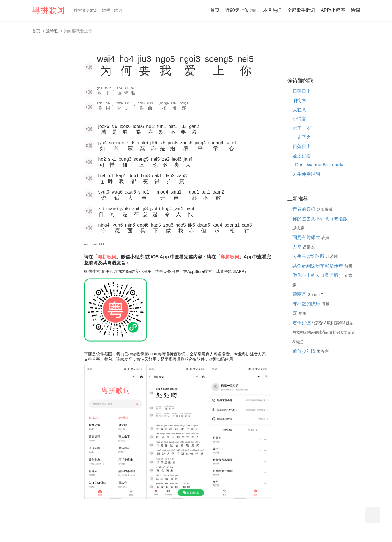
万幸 (298, 247)
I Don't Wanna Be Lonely (318, 165)
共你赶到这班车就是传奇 (318, 266)
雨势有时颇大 (307, 237)
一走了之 (302, 137)
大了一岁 (302, 128)
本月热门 (272, 10)
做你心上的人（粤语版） (318, 275)
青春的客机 (305, 209)
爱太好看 (302, 156)
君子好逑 (302, 323)
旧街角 (299, 100)
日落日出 (302, 91)
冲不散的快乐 (307, 304)
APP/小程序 (333, 10)
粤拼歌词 (48, 10)
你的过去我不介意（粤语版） (322, 219)
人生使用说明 (306, 174)
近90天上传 (241, 10)
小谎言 (299, 119)
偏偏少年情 (305, 351)
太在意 (299, 110)
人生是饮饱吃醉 (309, 256)
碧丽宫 (300, 294)
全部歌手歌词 (301, 10)
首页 (215, 10)
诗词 (355, 10)
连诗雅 (52, 31)
